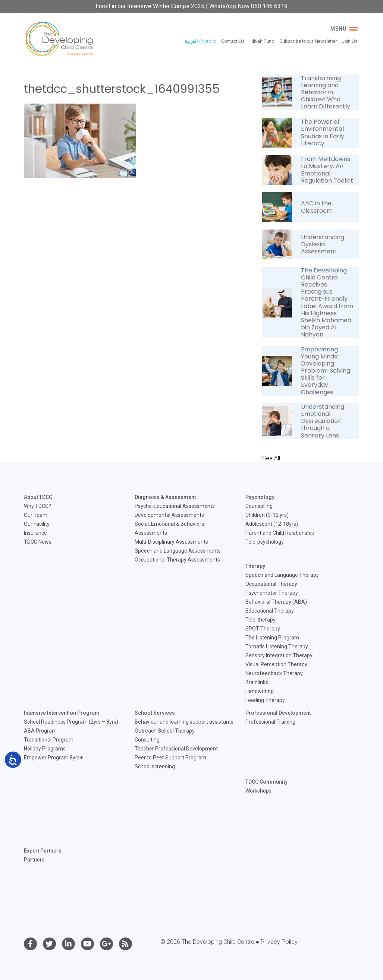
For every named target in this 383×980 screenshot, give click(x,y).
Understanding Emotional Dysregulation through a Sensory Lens (323, 421)
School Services (155, 713)
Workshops (258, 791)
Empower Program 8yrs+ (53, 758)
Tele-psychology (265, 542)
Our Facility (37, 524)
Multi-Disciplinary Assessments (171, 542)
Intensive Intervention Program (62, 713)
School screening (155, 766)
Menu (344, 29)
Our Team (36, 515)
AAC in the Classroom (317, 207)
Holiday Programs (45, 749)
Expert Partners (43, 851)
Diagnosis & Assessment (165, 497)
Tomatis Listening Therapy (277, 647)
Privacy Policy (279, 942)
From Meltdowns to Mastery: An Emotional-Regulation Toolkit (327, 170)
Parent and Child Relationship (280, 533)
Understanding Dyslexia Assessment (323, 244)
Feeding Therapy (265, 700)
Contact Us (233, 41)
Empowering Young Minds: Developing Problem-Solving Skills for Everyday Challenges (326, 371)
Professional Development (278, 713)
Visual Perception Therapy (276, 664)
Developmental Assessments (169, 515)
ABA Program (40, 731)
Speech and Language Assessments (178, 551)
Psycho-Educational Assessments (175, 506)
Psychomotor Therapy (272, 593)
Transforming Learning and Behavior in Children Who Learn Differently (326, 92)
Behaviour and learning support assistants (184, 722)
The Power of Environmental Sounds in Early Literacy (323, 132)
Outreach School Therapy (165, 731)
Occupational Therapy (271, 584)
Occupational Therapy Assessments (177, 560)
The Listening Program (272, 638)
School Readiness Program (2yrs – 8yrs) (71, 722)
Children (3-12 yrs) (267, 515)
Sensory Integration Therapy (279, 655)
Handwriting (260, 691)
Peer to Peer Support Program (170, 758)
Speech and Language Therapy (282, 575)
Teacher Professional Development (176, 749)
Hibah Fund (262, 41)
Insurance (35, 533)
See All (271, 458)
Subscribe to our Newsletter (308, 41)
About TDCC (38, 497)
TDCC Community (266, 782)
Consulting (147, 740)
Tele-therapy (260, 620)
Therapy (255, 566)
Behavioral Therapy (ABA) (276, 602)
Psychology (260, 497)
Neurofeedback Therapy (274, 673)
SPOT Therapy (263, 629)
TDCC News (38, 542)
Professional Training (270, 722)
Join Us (350, 41)
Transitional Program (49, 740)
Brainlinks (257, 682)
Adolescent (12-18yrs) (272, 524)
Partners (34, 860)
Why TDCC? (37, 506)
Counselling (259, 506)
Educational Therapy (270, 611)
